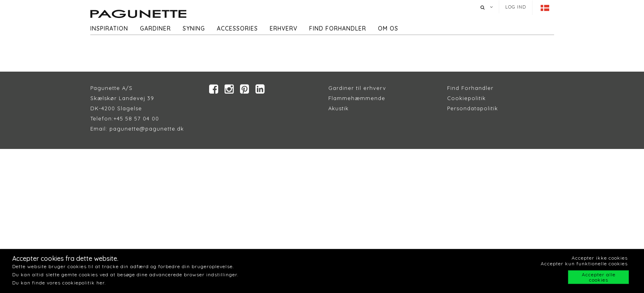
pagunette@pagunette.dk (147, 129)
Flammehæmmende (357, 98)
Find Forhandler (470, 88)
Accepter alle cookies (599, 277)
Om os (388, 28)
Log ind (516, 7)
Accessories (237, 28)
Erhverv (284, 28)
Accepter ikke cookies (600, 258)
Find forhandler (338, 28)
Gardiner (155, 28)
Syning (194, 28)
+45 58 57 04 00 (136, 118)
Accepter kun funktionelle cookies (584, 263)
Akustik (338, 108)
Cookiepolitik (466, 98)
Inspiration (109, 28)
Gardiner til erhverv (357, 88)
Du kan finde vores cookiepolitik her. (59, 283)
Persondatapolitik (473, 108)
